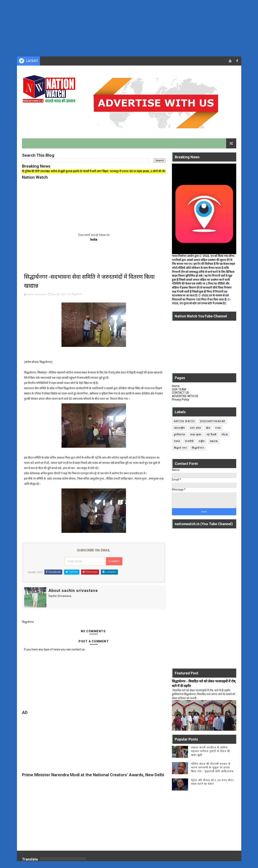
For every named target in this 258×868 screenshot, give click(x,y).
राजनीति (189, 441)
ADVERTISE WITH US (185, 396)
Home (176, 386)
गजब (218, 428)
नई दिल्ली (212, 435)
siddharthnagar (213, 421)
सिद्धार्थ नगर (180, 448)
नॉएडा (225, 435)
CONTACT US (180, 393)
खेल (208, 428)
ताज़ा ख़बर (196, 435)
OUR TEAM (179, 389)
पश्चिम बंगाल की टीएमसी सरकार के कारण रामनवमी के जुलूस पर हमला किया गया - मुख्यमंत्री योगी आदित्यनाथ (212, 767)
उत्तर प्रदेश (196, 428)
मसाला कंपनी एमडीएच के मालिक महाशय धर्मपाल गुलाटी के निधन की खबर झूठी (211, 751)
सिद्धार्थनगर (77, 294)
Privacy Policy (181, 400)
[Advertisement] (121, 28)
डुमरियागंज (180, 435)
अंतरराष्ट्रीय (179, 428)
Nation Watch (184, 421)
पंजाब (177, 441)
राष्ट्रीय (202, 441)
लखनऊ (214, 441)
